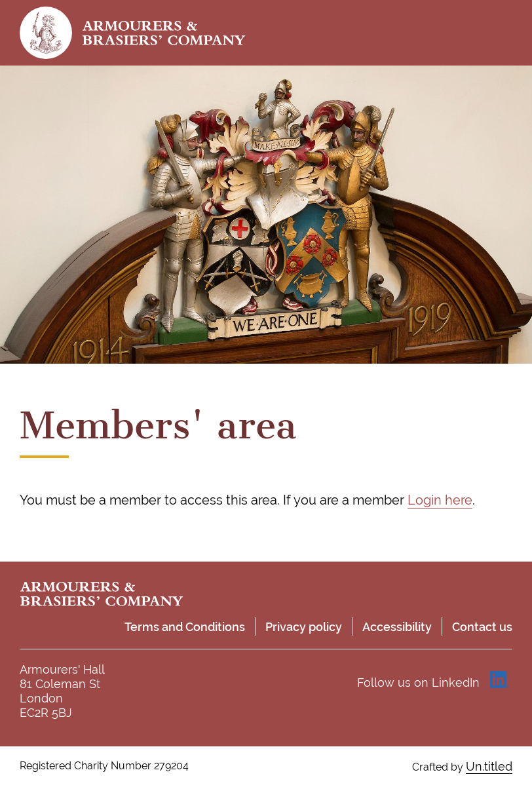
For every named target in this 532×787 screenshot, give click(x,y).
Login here (440, 500)
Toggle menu (499, 33)
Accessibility (397, 627)
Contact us (482, 627)
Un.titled (489, 766)
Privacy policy (304, 627)
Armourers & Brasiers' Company (164, 33)
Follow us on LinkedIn (418, 682)
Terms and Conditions (185, 627)
